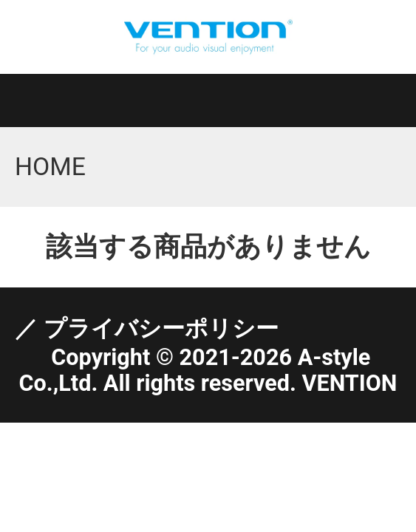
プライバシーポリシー (161, 328)
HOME (50, 167)
